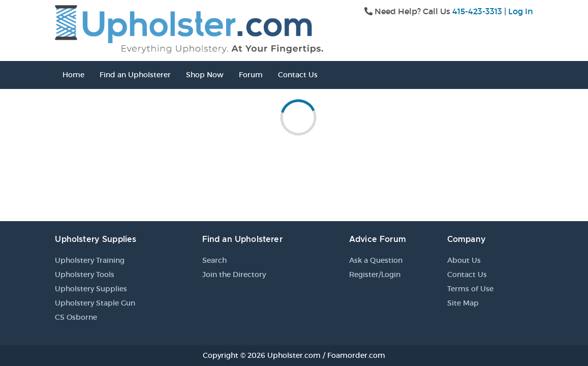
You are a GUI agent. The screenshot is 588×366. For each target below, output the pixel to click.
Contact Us (298, 75)
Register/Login (375, 274)
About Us (464, 260)
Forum (251, 75)
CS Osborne (76, 317)
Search (214, 260)
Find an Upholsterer (135, 75)
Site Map (463, 303)
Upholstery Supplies (91, 289)
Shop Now (205, 75)
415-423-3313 (477, 11)
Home (73, 75)
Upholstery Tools (85, 274)
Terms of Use (470, 289)
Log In (521, 11)
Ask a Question (376, 260)
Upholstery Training (90, 260)
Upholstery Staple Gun (95, 303)
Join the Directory (234, 274)
